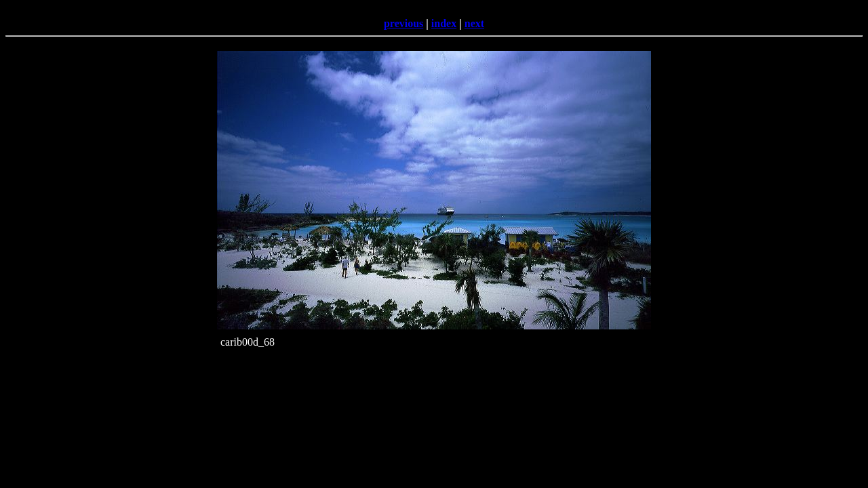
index (444, 23)
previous (403, 23)
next (474, 23)
